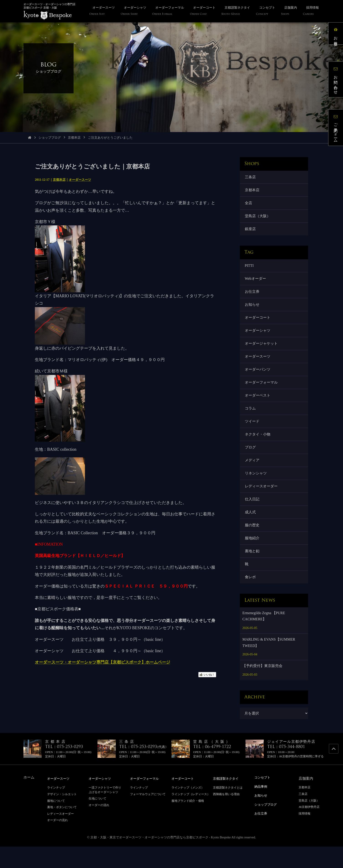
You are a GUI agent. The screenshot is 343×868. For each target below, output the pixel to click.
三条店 (251, 177)
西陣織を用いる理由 (226, 816)
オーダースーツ (80, 180)
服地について (56, 822)
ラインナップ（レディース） (191, 816)
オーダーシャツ (258, 338)
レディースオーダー (262, 503)
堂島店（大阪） (258, 219)
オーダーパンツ (258, 379)
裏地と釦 (253, 571)
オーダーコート (258, 325)
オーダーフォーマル (262, 393)
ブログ (251, 462)
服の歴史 (253, 544)
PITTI (250, 270)
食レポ (251, 598)
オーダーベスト (258, 407)
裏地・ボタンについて (62, 829)
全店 (249, 205)
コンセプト (264, 799)
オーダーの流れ (58, 842)
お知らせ (253, 311)
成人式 (251, 530)
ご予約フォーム (337, 129)
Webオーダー (256, 283)
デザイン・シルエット (62, 816)
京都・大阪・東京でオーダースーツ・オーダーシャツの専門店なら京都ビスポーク (149, 859)
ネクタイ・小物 (258, 448)
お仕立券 (253, 297)
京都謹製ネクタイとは (228, 809)
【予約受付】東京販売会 (262, 688)
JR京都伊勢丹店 (309, 829)
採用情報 (305, 835)
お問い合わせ (337, 81)
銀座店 (251, 232)
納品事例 (262, 808)
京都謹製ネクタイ (228, 800)
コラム (251, 420)
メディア (253, 475)
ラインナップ (56, 809)
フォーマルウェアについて (148, 816)
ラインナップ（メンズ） (188, 809)
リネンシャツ (256, 489)
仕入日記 (253, 516)
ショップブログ (50, 138)
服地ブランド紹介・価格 (188, 822)
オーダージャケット (262, 352)
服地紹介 (253, 557)
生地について (97, 820)
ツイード (253, 434)
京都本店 (74, 138)
